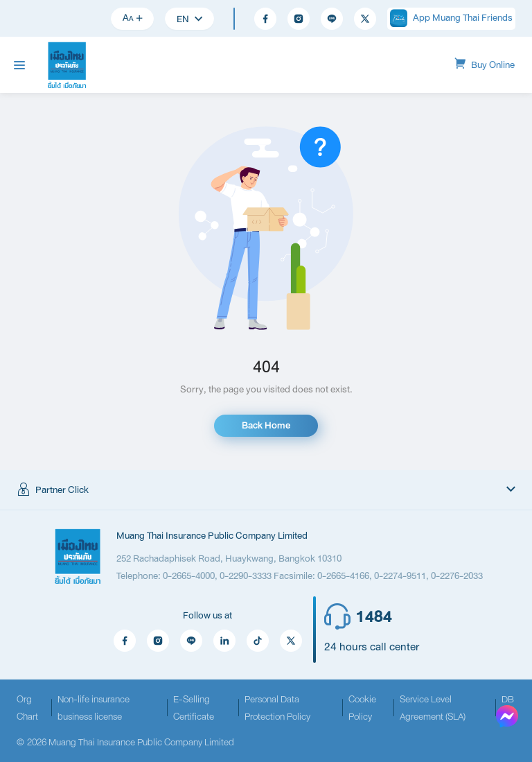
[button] (266, 490)
